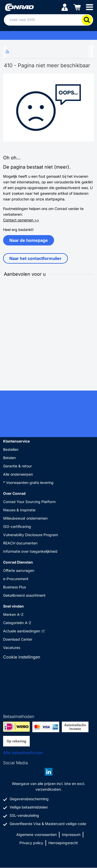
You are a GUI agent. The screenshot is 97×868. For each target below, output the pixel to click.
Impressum (71, 835)
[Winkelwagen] (77, 7)
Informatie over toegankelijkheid (30, 551)
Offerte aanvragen (19, 570)
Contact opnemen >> (21, 220)
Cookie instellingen (22, 657)
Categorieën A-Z (17, 623)
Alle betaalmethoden (23, 753)
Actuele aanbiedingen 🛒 (24, 631)
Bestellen (11, 449)
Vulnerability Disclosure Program (31, 535)
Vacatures (12, 648)
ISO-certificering (17, 526)
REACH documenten (20, 543)
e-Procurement (16, 579)
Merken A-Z (13, 614)
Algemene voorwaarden (36, 835)
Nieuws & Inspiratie (19, 510)
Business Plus (14, 587)
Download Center (18, 639)
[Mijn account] (65, 7)
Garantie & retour (17, 466)
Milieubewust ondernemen (25, 518)
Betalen (9, 458)
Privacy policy (31, 843)
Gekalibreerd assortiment (24, 595)
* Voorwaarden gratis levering (28, 482)
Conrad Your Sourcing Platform (29, 502)
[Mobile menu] (89, 7)
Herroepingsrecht (63, 843)
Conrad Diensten (18, 562)
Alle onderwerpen (18, 474)
